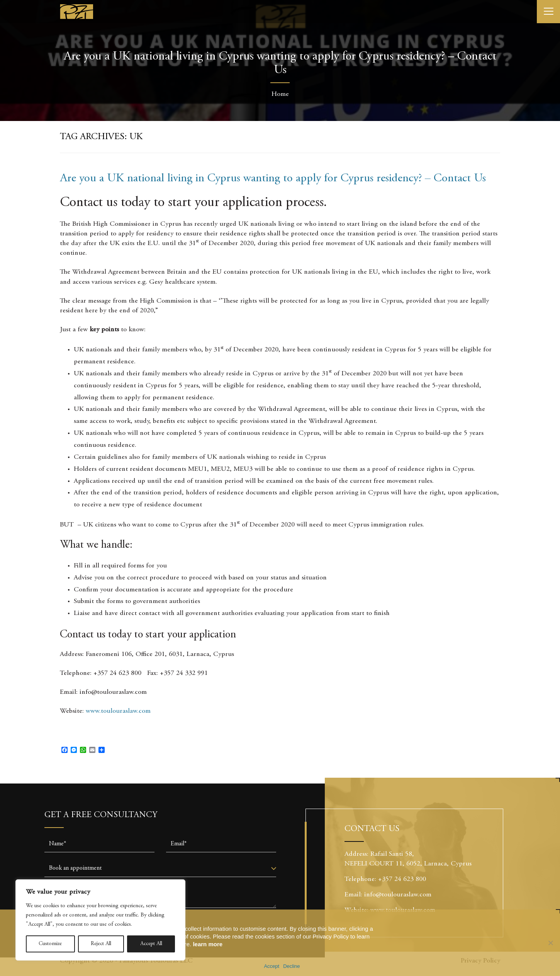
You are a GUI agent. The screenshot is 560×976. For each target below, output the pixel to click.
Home (280, 94)
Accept (272, 966)
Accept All (151, 944)
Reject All (101, 944)
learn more (208, 944)
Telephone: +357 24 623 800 (388, 879)
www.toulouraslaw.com (118, 711)
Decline (291, 966)
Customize (50, 944)
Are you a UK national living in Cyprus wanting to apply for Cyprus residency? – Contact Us (273, 179)
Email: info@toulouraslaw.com (388, 895)
